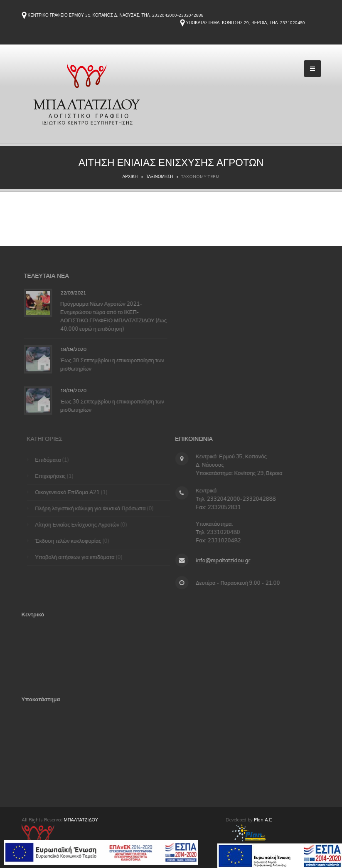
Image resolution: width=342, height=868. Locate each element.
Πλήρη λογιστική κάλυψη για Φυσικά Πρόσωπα (93, 508)
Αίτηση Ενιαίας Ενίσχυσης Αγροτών (80, 524)
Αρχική (130, 177)
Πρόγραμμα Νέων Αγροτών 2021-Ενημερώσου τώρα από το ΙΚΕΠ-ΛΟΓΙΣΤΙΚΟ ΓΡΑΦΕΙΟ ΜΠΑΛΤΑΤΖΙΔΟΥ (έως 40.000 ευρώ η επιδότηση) (116, 316)
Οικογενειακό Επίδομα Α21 (70, 492)
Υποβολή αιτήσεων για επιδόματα (77, 557)
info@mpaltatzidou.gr (221, 560)
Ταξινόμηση (159, 177)
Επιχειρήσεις (53, 476)
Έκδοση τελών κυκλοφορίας (71, 541)
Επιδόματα (50, 460)
